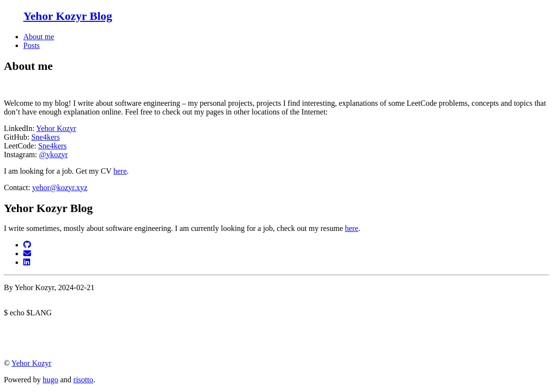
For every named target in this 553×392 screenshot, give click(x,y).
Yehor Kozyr (56, 128)
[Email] (27, 253)
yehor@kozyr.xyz (60, 188)
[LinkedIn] (27, 262)
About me (39, 37)
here (120, 171)
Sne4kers (45, 137)
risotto (83, 380)
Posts (32, 45)
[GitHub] (27, 245)
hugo (50, 380)
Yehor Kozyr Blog (68, 16)
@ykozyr (53, 155)
